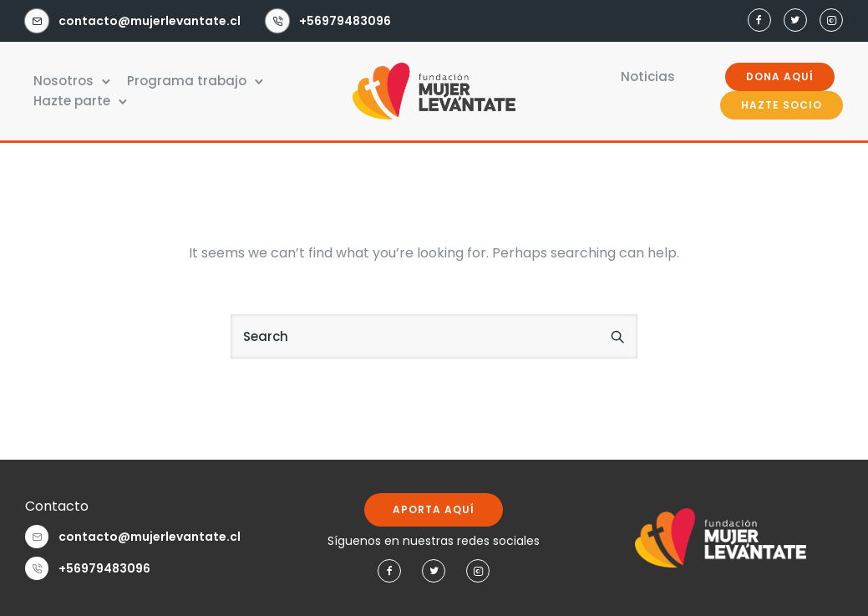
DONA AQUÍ (780, 76)
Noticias (648, 76)
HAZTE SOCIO (782, 105)
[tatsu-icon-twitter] (795, 21)
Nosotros (63, 81)
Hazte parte (72, 101)
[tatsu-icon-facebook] (759, 21)
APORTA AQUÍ (434, 509)
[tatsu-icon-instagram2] (831, 21)
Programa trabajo (187, 81)
